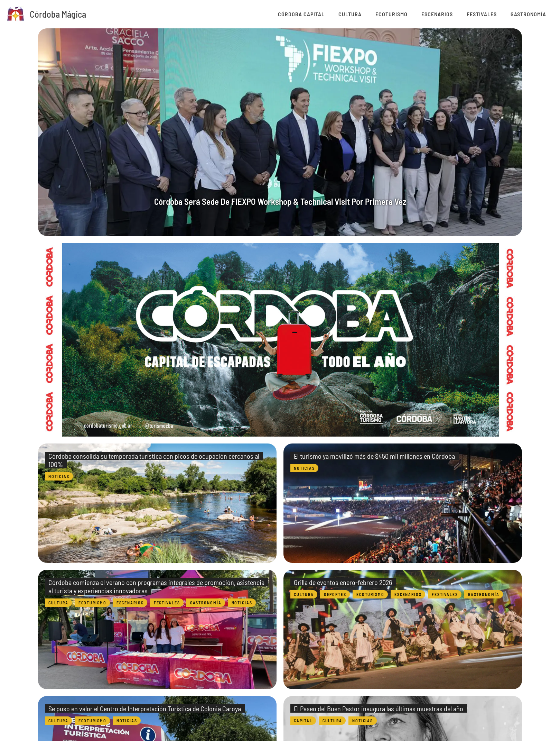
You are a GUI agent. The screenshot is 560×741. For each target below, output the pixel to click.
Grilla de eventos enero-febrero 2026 (345, 582)
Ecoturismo (416, 14)
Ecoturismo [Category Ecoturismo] (93, 603)
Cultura (381, 14)
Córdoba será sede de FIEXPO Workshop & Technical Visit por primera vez (280, 200)
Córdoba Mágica (58, 14)
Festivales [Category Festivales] (168, 603)
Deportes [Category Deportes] (336, 594)
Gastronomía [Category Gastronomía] (207, 603)
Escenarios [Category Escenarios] (131, 603)
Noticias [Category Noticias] (59, 476)
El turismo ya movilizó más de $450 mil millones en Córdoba (376, 456)
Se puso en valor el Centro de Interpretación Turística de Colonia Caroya (146, 708)
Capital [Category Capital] (304, 721)
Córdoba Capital (339, 14)
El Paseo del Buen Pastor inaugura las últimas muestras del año (380, 708)
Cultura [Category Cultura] (59, 603)
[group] (280, 132)
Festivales (492, 14)
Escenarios (454, 14)
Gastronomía (532, 14)
